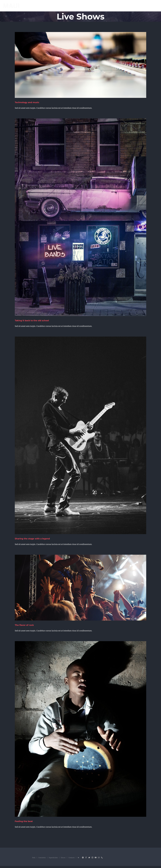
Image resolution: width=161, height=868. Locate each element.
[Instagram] (92, 858)
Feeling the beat (24, 821)
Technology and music (27, 102)
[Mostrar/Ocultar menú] (156, 6)
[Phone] (102, 858)
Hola (34, 858)
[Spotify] (83, 858)
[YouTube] (96, 858)
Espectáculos (53, 858)
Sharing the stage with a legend (32, 539)
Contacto (72, 858)
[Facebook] (86, 858)
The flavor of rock (24, 625)
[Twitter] (89, 858)
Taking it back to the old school (32, 321)
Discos (63, 858)
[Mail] (99, 858)
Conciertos (42, 858)
